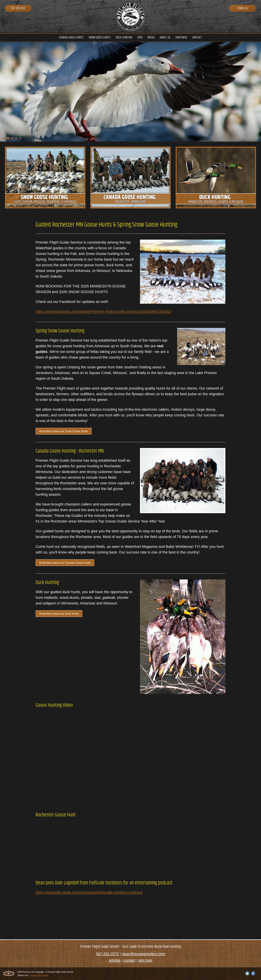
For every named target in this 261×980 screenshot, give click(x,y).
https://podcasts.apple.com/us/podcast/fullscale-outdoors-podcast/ (89, 892)
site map (145, 960)
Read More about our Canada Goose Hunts (65, 563)
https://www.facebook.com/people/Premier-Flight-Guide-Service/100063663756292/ (103, 311)
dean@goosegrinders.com (143, 954)
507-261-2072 (18, 8)
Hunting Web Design (39, 975)
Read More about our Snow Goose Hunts (64, 431)
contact (129, 960)
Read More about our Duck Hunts (59, 614)
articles (115, 960)
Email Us (243, 8)
